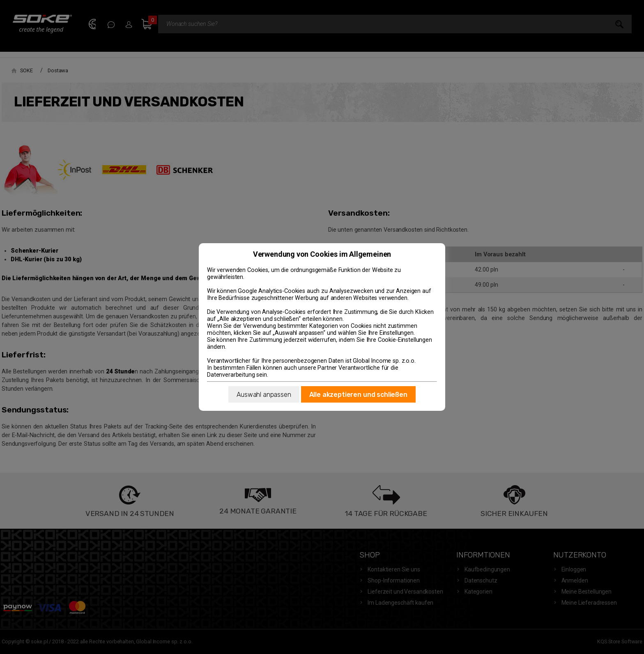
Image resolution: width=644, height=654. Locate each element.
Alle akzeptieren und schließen (358, 395)
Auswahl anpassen (264, 395)
